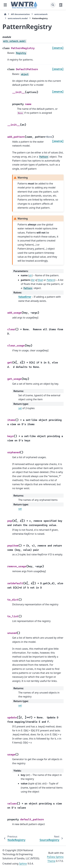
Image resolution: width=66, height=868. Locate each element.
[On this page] (61, 5)
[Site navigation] (5, 5)
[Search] (53, 5)
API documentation (20, 14)
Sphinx (23, 864)
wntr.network (41, 14)
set (20, 408)
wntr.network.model (18, 18)
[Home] (5, 14)
